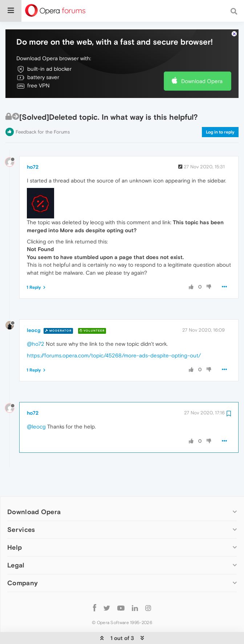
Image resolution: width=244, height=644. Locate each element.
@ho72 (36, 322)
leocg (34, 308)
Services (21, 507)
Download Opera (202, 59)
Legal (16, 543)
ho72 (33, 145)
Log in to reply (220, 110)
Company (23, 561)
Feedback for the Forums (43, 110)
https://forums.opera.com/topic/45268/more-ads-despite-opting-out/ (114, 333)
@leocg (36, 404)
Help (15, 525)
